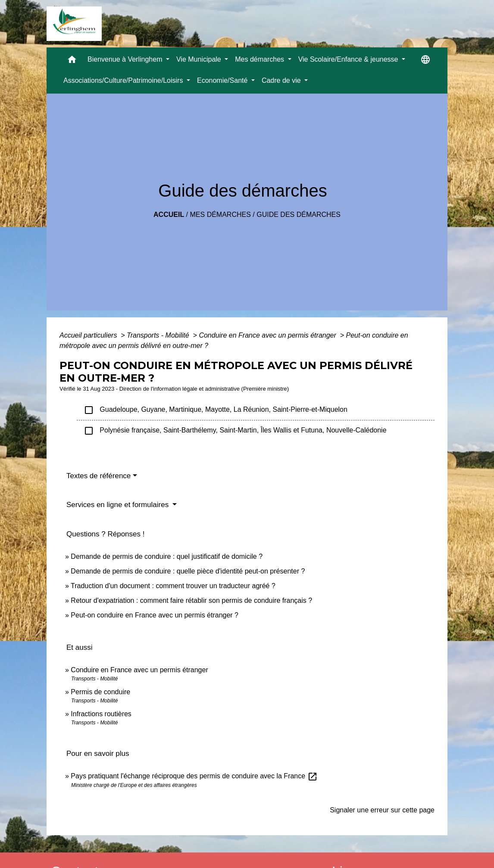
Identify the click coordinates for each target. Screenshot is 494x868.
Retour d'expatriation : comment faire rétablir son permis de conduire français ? (191, 600)
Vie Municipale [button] (200, 59)
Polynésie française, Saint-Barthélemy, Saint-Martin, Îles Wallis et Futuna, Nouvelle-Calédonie (235, 431)
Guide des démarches (299, 215)
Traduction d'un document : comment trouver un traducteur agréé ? (173, 586)
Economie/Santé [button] (223, 80)
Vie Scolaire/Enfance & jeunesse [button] (349, 59)
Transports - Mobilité (159, 335)
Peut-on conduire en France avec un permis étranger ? (155, 615)
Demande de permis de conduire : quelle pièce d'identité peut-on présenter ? (188, 571)
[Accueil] (74, 24)
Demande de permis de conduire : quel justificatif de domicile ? (167, 556)
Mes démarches (220, 215)
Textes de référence (98, 476)
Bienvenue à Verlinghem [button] (126, 59)
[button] (72, 61)
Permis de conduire (100, 692)
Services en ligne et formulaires (119, 505)
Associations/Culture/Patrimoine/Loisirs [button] (124, 80)
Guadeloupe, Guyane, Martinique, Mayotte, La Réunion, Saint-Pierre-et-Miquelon (216, 410)
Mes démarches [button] (260, 59)
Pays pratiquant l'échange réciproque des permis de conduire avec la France (194, 776)
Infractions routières (101, 714)
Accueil (169, 215)
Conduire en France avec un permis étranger (268, 335)
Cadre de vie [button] (282, 80)
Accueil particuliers (89, 335)
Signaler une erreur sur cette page (382, 810)
